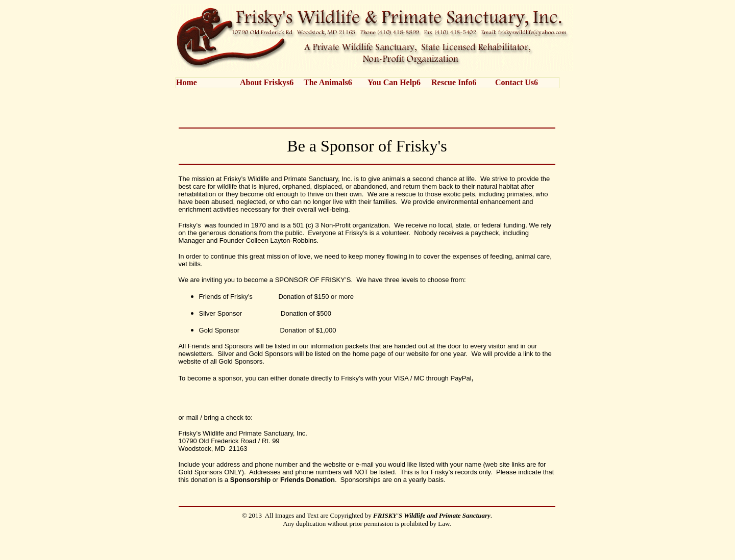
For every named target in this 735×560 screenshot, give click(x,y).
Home (187, 82)
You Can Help (392, 82)
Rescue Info (452, 82)
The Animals (326, 82)
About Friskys (265, 82)
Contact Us (514, 82)
